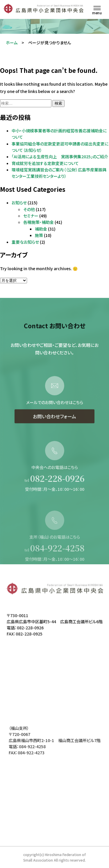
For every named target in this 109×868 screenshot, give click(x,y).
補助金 (41, 229)
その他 (29, 209)
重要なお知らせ (25, 242)
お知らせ (19, 203)
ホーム (12, 43)
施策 (39, 235)
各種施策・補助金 (39, 222)
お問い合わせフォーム (54, 426)
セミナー (31, 216)
